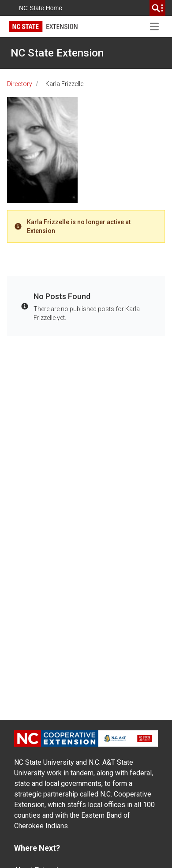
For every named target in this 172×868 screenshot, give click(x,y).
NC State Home (41, 8)
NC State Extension (57, 53)
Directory (20, 84)
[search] (157, 8)
